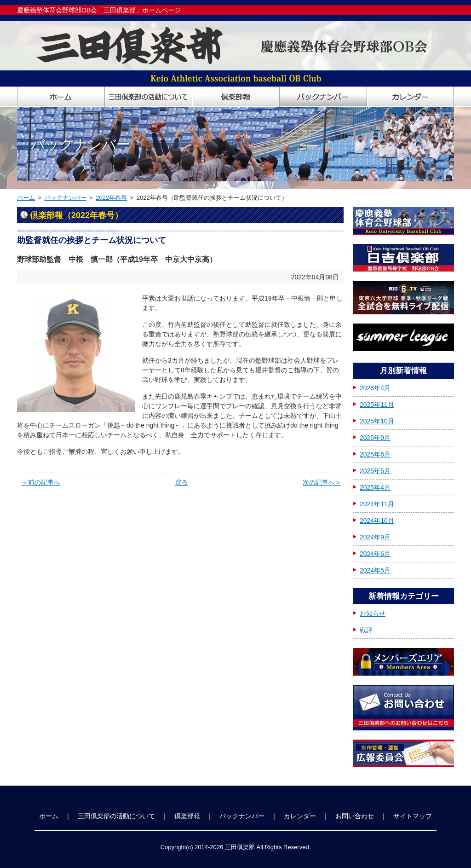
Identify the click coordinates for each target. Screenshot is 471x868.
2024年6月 (375, 554)
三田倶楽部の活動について (116, 816)
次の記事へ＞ (322, 482)
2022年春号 (111, 198)
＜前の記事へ (41, 482)
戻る (182, 482)
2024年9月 (375, 537)
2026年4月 (375, 388)
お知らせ (373, 613)
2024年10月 (377, 521)
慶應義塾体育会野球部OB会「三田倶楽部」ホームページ (99, 10)
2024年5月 (375, 570)
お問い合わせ (355, 816)
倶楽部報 (187, 816)
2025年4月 (375, 487)
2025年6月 (375, 454)
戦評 (366, 630)
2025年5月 (375, 471)
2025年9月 (375, 438)
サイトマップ (413, 816)
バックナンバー (66, 198)
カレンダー (300, 816)
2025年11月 (377, 405)
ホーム (26, 198)
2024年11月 (377, 504)
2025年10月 (377, 421)
